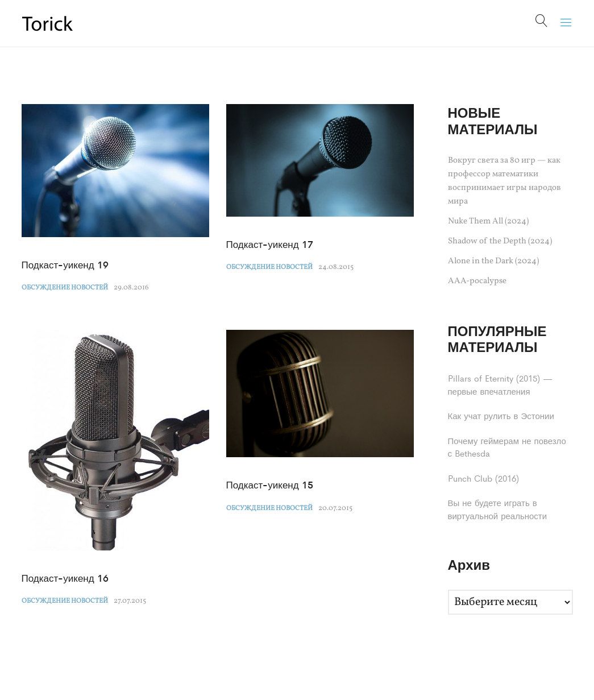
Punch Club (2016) (483, 478)
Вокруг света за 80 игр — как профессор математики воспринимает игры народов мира (504, 181)
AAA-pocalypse (477, 281)
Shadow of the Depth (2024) (500, 241)
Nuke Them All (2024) (488, 221)
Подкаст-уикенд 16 (65, 578)
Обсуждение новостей (65, 288)
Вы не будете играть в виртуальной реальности (498, 509)
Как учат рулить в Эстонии (501, 415)
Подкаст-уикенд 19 (65, 264)
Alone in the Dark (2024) (493, 261)
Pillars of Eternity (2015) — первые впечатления (500, 384)
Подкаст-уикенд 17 (270, 244)
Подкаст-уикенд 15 (270, 484)
